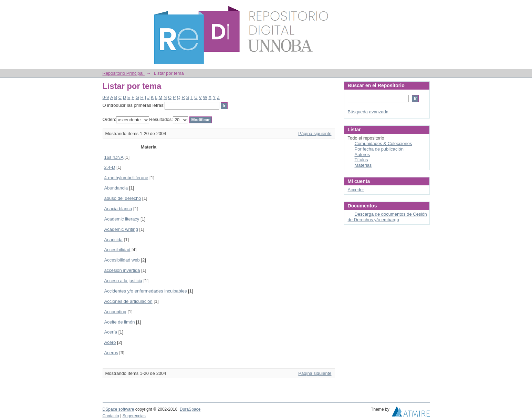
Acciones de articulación (128, 301)
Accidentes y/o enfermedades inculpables (146, 291)
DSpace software (118, 409)
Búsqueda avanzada (368, 112)
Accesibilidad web (122, 260)
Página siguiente (315, 134)
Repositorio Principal (124, 73)
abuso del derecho (123, 198)
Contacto (111, 416)
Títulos (361, 160)
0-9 (106, 97)
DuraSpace (190, 409)
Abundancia (116, 188)
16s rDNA (114, 157)
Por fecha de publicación (379, 149)
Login (424, 8)
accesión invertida (122, 270)
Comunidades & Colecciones (383, 144)
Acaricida (113, 240)
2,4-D (110, 167)
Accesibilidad (117, 250)
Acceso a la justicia (123, 281)
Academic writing (121, 229)
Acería (111, 332)
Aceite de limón (120, 322)
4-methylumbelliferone (126, 178)
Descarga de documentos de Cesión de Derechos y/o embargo (387, 217)
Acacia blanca (118, 209)
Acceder (356, 190)
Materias (363, 165)
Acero (110, 342)
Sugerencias (134, 416)
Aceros (111, 353)
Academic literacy (122, 219)
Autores (362, 155)
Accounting (115, 312)
